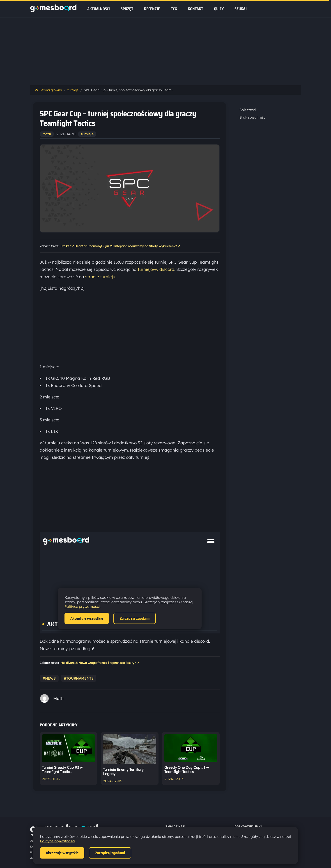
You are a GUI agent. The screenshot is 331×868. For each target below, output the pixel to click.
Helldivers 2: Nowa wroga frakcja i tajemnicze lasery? (100, 663)
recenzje (152, 9)
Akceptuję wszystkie (62, 853)
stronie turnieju (100, 277)
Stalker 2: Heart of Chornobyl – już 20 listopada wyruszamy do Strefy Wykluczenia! (120, 246)
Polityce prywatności (57, 841)
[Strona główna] (53, 11)
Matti (47, 134)
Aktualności (99, 9)
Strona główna (48, 90)
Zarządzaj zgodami (110, 853)
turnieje (73, 90)
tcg (174, 9)
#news (49, 678)
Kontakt (195, 9)
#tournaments (79, 678)
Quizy (219, 9)
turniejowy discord (156, 269)
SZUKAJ (241, 9)
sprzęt (127, 9)
